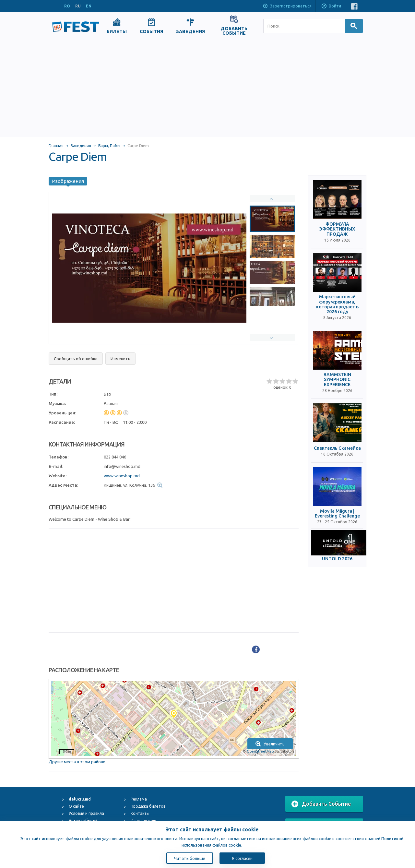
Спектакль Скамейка (337, 448)
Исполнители (143, 820)
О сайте (76, 806)
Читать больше (190, 858)
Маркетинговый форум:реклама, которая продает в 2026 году (337, 304)
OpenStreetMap (260, 751)
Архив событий (83, 820)
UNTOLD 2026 (337, 559)
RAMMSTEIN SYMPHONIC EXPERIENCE (337, 380)
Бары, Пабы (109, 146)
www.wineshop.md (122, 476)
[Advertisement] (207, 88)
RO (67, 6)
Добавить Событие (321, 804)
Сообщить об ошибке (76, 359)
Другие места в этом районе (77, 762)
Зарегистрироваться (287, 6)
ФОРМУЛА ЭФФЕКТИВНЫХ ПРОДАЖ (337, 229)
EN (89, 6)
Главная (56, 146)
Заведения (81, 146)
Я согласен (242, 858)
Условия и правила (86, 813)
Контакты (140, 813)
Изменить (120, 359)
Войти (331, 6)
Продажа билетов (148, 806)
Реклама (139, 799)
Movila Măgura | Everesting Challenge (337, 514)
